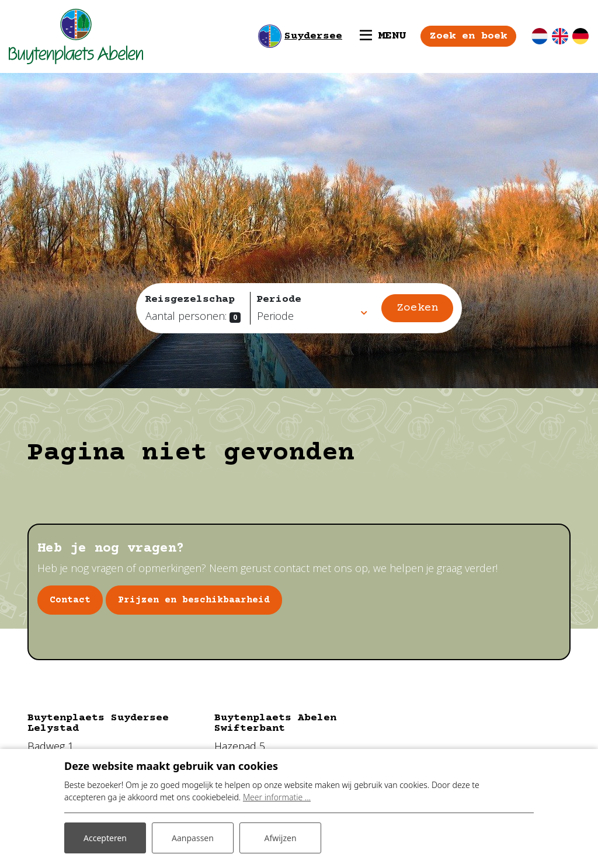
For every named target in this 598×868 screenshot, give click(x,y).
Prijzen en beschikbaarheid (194, 600)
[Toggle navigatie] (383, 36)
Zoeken (418, 308)
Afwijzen (280, 838)
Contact (70, 600)
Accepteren (105, 838)
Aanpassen (193, 838)
